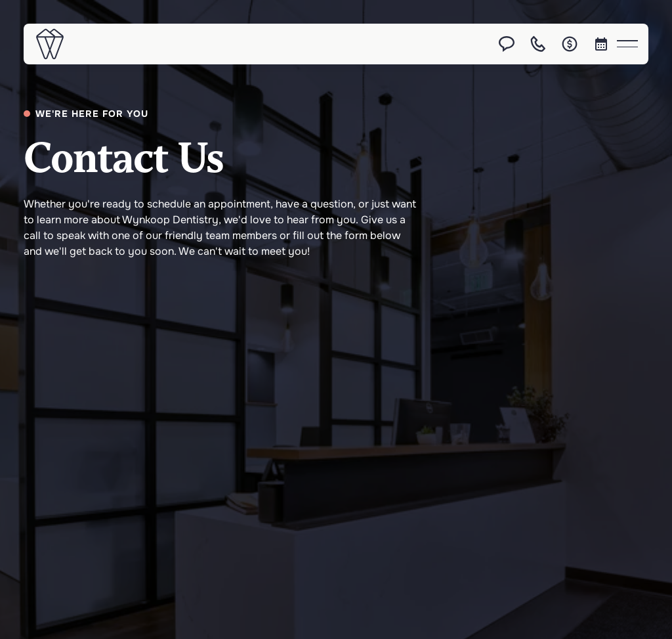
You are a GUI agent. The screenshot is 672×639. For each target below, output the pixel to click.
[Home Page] (50, 44)
